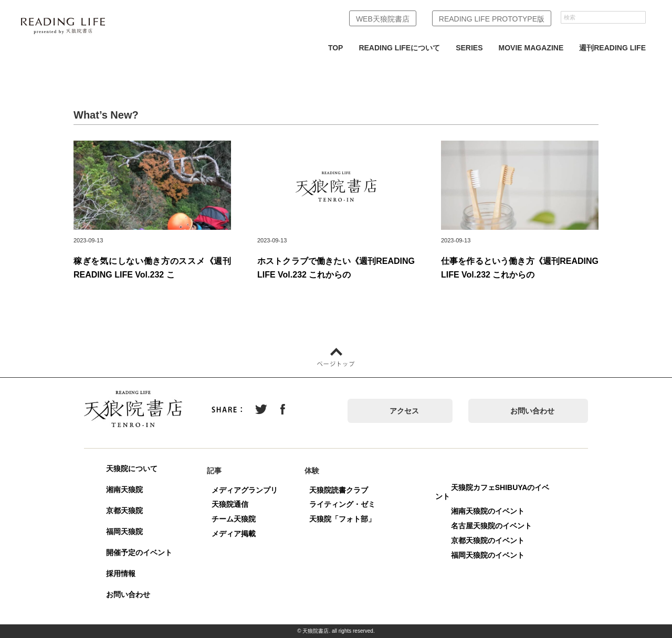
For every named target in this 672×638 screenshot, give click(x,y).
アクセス (404, 411)
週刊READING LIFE (612, 48)
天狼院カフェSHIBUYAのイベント (492, 492)
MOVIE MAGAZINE (531, 48)
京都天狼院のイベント (488, 540)
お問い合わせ (532, 411)
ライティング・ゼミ (342, 504)
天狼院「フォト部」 (342, 519)
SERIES (469, 48)
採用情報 (121, 573)
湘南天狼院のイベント (488, 511)
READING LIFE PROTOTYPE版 (492, 19)
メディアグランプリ (245, 490)
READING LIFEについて (399, 48)
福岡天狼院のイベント (488, 555)
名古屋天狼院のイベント (491, 526)
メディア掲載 (234, 534)
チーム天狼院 (234, 519)
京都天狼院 (124, 511)
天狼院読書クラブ (339, 490)
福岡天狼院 (124, 531)
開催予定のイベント (139, 552)
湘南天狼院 (124, 490)
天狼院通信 (230, 504)
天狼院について (132, 469)
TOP (336, 48)
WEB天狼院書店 (383, 19)
